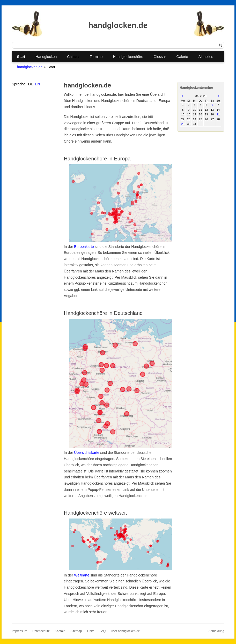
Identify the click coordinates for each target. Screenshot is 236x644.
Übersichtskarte (87, 453)
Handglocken (46, 57)
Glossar (160, 57)
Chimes (73, 57)
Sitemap (76, 631)
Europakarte (84, 247)
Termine (96, 57)
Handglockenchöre (128, 57)
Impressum (20, 631)
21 (218, 114)
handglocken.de (30, 67)
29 (183, 124)
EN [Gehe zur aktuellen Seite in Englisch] (37, 84)
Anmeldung (216, 631)
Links (91, 631)
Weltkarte (82, 575)
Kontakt (60, 631)
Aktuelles (206, 57)
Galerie (182, 57)
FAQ (102, 631)
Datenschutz (41, 631)
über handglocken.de (125, 631)
